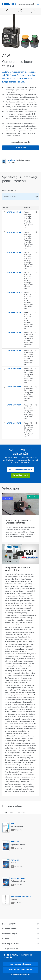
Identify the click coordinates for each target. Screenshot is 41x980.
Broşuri (12, 812)
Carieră (5, 939)
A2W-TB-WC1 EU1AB (14, 212)
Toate (5, 812)
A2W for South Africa (18, 878)
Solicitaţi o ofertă (21, 475)
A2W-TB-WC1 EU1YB (14, 312)
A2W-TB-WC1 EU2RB (14, 387)
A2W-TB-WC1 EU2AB (14, 333)
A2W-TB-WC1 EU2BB (14, 351)
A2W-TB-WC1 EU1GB (14, 252)
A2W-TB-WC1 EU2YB (14, 423)
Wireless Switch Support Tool (21, 897)
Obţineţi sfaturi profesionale (21, 469)
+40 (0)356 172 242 (10, 949)
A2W (13, 824)
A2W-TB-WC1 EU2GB (14, 369)
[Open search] (33, 4)
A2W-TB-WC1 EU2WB (14, 405)
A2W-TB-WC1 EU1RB (14, 272)
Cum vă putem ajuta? (12, 944)
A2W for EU (19, 160)
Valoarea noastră (10, 929)
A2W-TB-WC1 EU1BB (14, 232)
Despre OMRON (9, 924)
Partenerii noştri (10, 934)
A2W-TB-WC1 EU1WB (14, 292)
